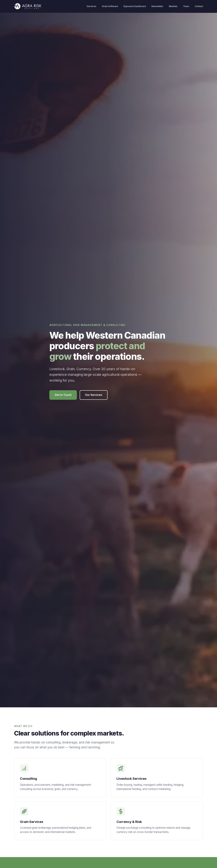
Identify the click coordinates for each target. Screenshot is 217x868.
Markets (173, 6)
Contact (199, 6)
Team (186, 6)
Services (91, 6)
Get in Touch (63, 395)
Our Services (94, 395)
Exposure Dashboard (135, 6)
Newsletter (157, 6)
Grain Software (110, 6)
